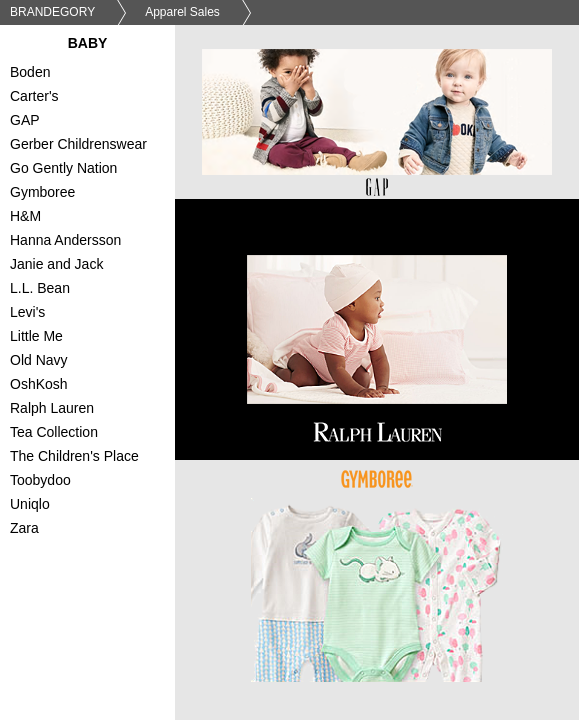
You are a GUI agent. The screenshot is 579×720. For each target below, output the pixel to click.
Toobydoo (97, 482)
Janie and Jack (97, 266)
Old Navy (97, 362)
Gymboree (97, 194)
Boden (97, 74)
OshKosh (97, 386)
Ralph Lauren (97, 410)
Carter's (97, 98)
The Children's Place (97, 458)
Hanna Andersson (97, 242)
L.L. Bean (97, 290)
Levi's (97, 314)
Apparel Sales (182, 12)
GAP (97, 122)
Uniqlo (97, 506)
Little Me (97, 338)
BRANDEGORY (52, 12)
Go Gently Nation (97, 170)
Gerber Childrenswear (97, 146)
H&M (97, 218)
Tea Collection (97, 434)
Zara (97, 530)
